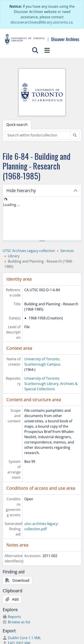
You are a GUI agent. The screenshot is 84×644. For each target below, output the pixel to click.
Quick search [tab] (17, 125)
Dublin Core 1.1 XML (22, 638)
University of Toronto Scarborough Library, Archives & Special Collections (51, 384)
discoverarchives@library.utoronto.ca (42, 22)
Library (14, 256)
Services (67, 251)
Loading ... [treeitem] (11, 205)
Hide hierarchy (21, 190)
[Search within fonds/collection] (38, 135)
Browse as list (17, 622)
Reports (12, 617)
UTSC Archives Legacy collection (29, 251)
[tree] (42, 219)
